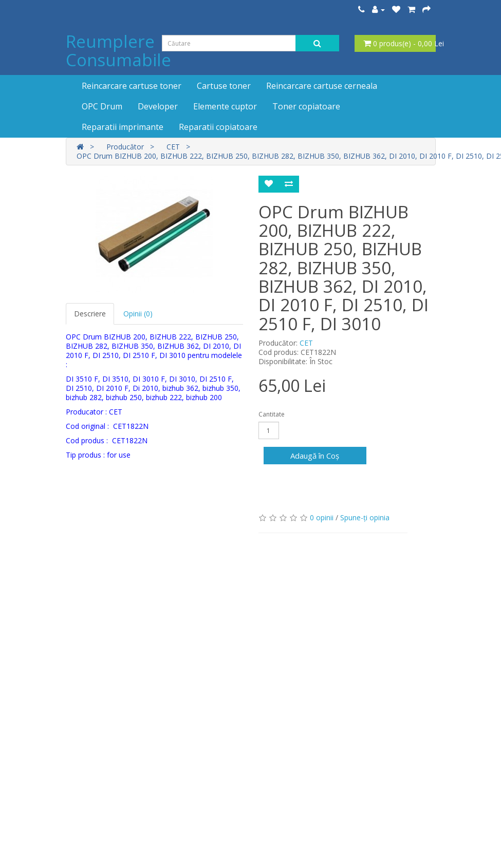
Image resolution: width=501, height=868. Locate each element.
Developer (158, 106)
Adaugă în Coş (315, 456)
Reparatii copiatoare (218, 127)
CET (173, 147)
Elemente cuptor (225, 106)
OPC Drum (102, 106)
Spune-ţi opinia (365, 517)
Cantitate (272, 414)
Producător (125, 147)
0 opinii (322, 517)
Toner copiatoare (306, 106)
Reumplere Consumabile (118, 51)
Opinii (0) (138, 314)
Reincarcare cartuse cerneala (322, 86)
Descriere (90, 314)
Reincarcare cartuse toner (132, 86)
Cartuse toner (224, 86)
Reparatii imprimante (123, 127)
